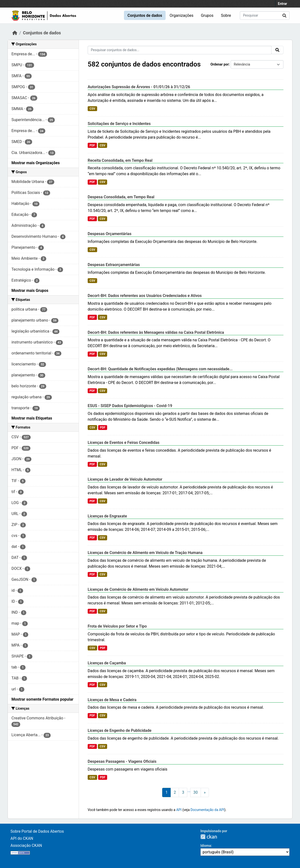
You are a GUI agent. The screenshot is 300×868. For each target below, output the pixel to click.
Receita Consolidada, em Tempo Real (120, 160)
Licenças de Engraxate (107, 516)
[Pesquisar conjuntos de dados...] (265, 15)
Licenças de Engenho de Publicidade (120, 730)
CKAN (209, 837)
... (189, 791)
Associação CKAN (26, 845)
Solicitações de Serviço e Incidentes (119, 124)
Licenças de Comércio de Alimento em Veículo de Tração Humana (145, 553)
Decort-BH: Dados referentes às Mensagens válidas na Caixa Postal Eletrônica (156, 332)
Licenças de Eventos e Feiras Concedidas (124, 443)
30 (196, 792)
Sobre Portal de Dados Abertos (37, 831)
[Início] (15, 33)
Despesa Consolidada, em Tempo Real (121, 197)
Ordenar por (220, 64)
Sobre (226, 15)
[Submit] (284, 15)
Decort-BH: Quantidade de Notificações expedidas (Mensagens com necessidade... (160, 369)
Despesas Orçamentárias (110, 234)
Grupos (207, 15)
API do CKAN (22, 838)
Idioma (206, 846)
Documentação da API (207, 810)
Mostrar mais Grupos (30, 291)
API (179, 810)
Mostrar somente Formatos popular (42, 699)
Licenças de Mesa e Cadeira (112, 700)
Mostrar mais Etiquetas (32, 418)
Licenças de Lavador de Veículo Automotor (125, 479)
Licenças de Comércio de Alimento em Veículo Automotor (138, 589)
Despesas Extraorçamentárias (114, 265)
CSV (92, 109)
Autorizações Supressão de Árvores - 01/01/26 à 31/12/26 (139, 87)
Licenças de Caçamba (107, 663)
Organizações (182, 15)
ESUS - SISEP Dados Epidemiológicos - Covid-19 (130, 406)
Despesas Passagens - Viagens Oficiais (122, 761)
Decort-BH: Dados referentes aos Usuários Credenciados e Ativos (145, 296)
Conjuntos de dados (145, 15)
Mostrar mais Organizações (36, 163)
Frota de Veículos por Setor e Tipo (117, 626)
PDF (92, 145)
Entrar (282, 4)
